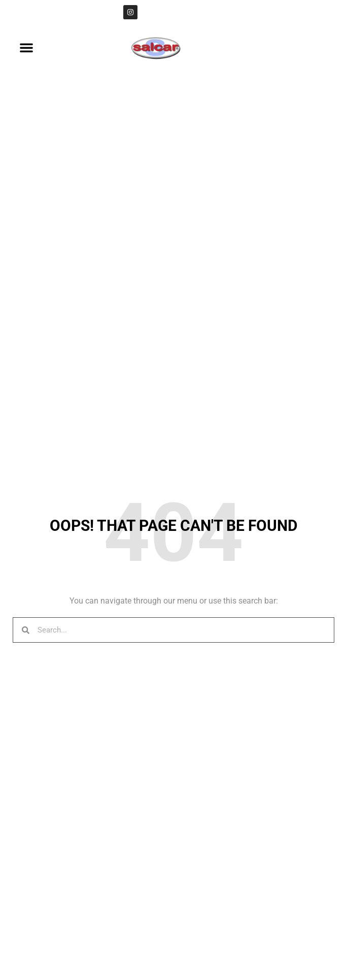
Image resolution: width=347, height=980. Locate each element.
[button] (26, 47)
